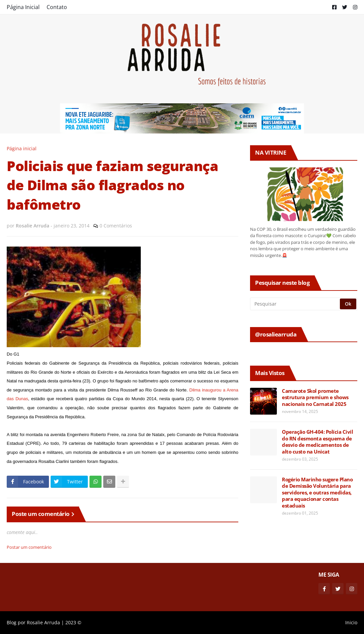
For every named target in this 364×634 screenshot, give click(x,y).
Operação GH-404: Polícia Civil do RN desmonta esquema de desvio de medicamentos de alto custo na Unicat (317, 442)
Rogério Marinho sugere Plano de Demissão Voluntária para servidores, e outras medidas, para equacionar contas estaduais (317, 493)
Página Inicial (23, 7)
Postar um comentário (29, 547)
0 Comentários (116, 226)
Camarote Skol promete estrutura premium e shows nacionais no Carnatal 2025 (315, 398)
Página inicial (22, 148)
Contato (57, 7)
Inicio (351, 622)
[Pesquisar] (295, 304)
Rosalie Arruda (43, 622)
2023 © (73, 622)
